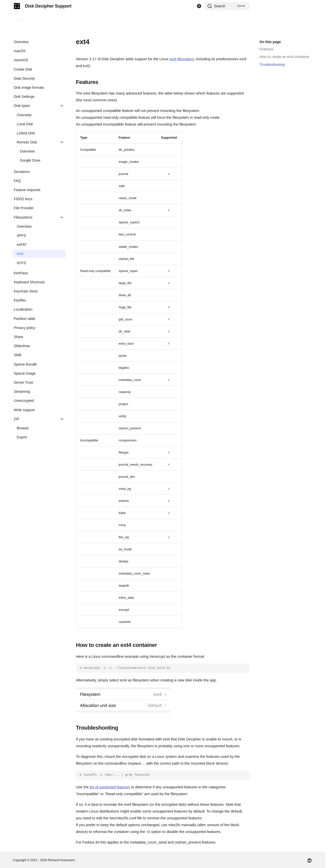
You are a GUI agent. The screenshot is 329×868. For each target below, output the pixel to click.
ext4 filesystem (182, 59)
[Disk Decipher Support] (17, 6)
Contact (38, 18)
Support (20, 18)
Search (220, 6)
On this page (270, 42)
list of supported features (110, 787)
